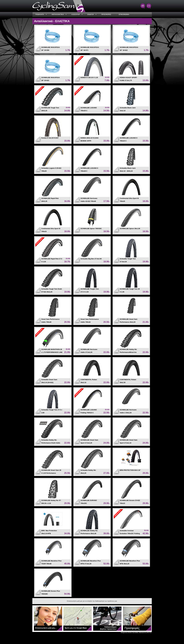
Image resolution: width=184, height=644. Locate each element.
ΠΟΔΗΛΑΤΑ (41, 14)
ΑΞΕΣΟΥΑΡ (77, 14)
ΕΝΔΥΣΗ (92, 14)
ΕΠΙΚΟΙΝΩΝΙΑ (124, 14)
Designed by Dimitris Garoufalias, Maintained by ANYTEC (136, 633)
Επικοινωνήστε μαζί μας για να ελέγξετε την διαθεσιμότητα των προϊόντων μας (92, 601)
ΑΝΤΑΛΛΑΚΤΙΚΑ (59, 14)
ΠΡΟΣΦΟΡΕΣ (106, 14)
